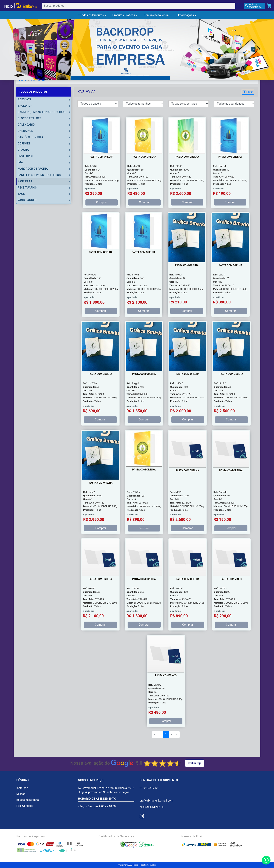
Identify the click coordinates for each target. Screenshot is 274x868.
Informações (187, 15)
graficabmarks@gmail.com (156, 801)
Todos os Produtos (92, 15)
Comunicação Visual (158, 15)
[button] (21, 50)
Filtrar (248, 92)
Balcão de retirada (28, 800)
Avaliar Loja (195, 763)
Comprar (102, 202)
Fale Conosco (25, 806)
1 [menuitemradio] (166, 734)
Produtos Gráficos (125, 15)
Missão (21, 794)
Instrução (22, 788)
